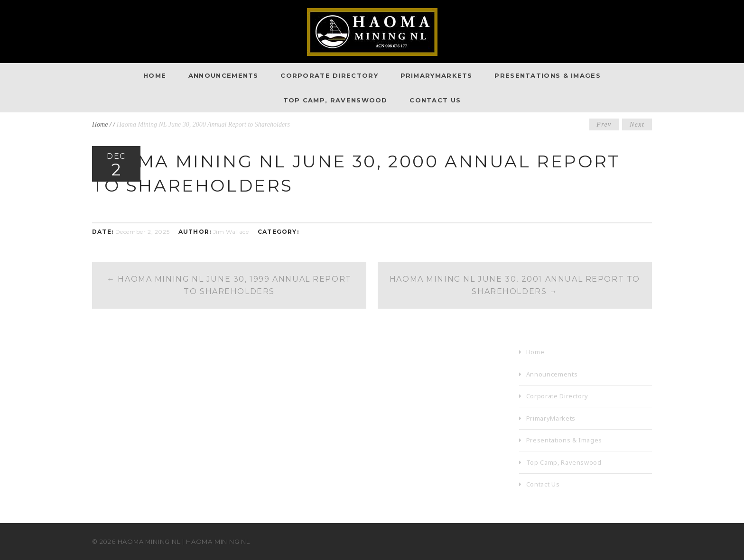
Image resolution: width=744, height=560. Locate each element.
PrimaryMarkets (437, 75)
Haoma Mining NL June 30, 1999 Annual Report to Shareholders (229, 285)
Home (155, 75)
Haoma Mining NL (150, 542)
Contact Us (435, 100)
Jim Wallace (231, 232)
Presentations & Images (548, 75)
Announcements (223, 75)
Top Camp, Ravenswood (335, 100)
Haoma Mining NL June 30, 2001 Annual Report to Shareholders (515, 285)
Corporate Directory (329, 75)
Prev (604, 124)
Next (637, 124)
